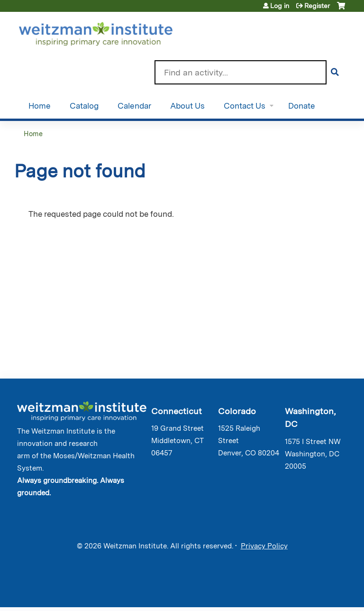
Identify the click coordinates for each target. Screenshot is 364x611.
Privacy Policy (264, 546)
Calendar (134, 106)
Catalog (84, 106)
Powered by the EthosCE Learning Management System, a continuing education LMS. (316, 592)
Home (40, 106)
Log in (280, 6)
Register (317, 6)
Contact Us (245, 106)
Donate (302, 106)
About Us (187, 106)
